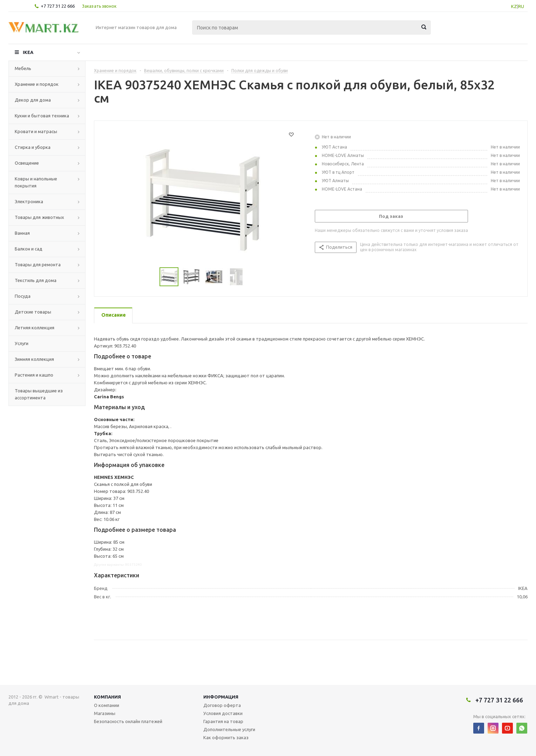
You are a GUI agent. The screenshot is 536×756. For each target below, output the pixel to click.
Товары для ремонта (38, 264)
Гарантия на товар (223, 721)
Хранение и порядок (37, 84)
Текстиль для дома (36, 280)
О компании (107, 705)
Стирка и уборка (33, 147)
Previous (151, 277)
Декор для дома (33, 100)
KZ (514, 6)
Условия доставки (223, 713)
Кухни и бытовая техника (42, 116)
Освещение (27, 163)
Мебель (23, 68)
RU (521, 6)
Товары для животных (39, 217)
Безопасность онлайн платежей (128, 721)
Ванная (22, 233)
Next (254, 277)
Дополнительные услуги (229, 729)
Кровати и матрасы (36, 131)
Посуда (23, 296)
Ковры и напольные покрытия (36, 182)
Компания (107, 697)
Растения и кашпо (34, 375)
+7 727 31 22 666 (58, 6)
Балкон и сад (29, 249)
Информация (221, 697)
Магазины (105, 713)
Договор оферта (222, 705)
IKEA (28, 52)
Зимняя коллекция (34, 359)
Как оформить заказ (226, 737)
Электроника (29, 201)
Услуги (22, 343)
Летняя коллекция (35, 328)
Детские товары (33, 312)
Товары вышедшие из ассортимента (39, 394)
